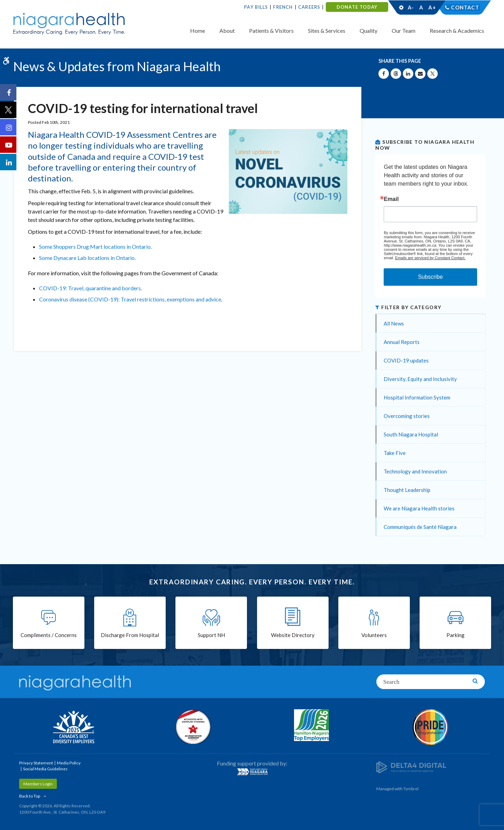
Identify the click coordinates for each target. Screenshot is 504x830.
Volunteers (374, 636)
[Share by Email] (420, 74)
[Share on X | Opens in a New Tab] (432, 74)
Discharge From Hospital (130, 636)
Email (391, 199)
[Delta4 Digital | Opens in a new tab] (411, 767)
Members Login (38, 784)
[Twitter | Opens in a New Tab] (9, 110)
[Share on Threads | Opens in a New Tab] (396, 74)
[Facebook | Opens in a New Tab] (9, 93)
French (283, 7)
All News (394, 323)
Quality (368, 31)
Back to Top (30, 796)
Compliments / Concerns (49, 636)
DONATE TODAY (357, 7)
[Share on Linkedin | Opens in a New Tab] (408, 74)
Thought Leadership (407, 490)
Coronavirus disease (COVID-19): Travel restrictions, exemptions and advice (130, 299)
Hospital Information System (417, 397)
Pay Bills (256, 7)
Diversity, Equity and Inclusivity (420, 379)
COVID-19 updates (406, 360)
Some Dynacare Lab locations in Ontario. (87, 258)
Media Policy (69, 763)
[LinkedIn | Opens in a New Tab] (9, 163)
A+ (432, 7)
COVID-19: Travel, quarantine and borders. (91, 288)
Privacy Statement (36, 763)
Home (198, 31)
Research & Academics (457, 31)
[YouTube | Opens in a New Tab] (9, 145)
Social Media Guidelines (45, 769)
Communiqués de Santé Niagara (420, 527)
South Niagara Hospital (411, 434)
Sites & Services (327, 31)
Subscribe (430, 277)
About (227, 31)
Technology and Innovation (415, 471)
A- (411, 7)
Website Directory (293, 636)
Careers (309, 7)
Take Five (395, 453)
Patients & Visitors (271, 31)
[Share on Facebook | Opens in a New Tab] (384, 74)
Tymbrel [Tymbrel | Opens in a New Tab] (411, 789)
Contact (465, 7)
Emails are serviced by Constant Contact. (430, 258)
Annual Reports (402, 342)
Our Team (404, 31)
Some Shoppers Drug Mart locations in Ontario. (95, 246)
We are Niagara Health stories (419, 508)
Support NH (211, 636)
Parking (456, 636)
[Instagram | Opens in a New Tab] (9, 128)
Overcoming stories (407, 416)
